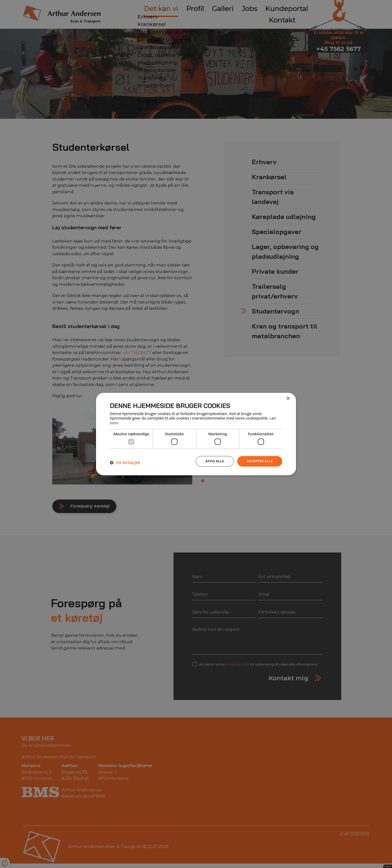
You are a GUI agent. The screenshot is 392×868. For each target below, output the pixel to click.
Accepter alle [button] (259, 461)
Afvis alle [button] (212, 461)
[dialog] (196, 434)
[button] (125, 462)
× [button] (288, 399)
